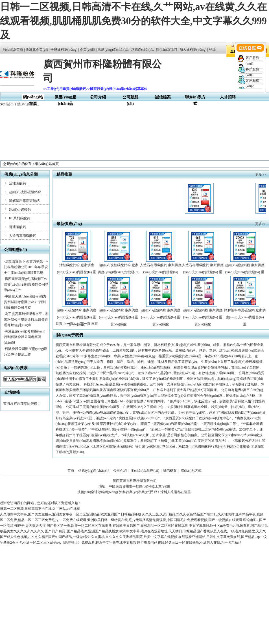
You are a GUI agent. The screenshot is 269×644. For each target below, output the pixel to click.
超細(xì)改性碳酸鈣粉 (25, 192)
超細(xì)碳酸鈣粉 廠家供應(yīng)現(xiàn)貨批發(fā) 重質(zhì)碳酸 (245, 272)
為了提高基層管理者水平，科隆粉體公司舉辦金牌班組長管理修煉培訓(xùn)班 (26, 319)
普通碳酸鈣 (18, 227)
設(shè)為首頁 (13, 50)
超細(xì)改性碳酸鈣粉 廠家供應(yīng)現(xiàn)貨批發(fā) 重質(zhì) (118, 272)
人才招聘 (228, 97)
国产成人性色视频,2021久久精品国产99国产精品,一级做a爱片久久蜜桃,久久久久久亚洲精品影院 (71, 537)
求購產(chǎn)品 (143, 50)
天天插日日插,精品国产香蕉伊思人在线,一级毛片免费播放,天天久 (217, 531)
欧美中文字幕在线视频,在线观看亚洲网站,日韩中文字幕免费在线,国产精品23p (202, 537)
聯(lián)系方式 (191, 471)
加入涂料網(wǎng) (193, 50)
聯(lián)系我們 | (168, 50)
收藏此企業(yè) (37, 50)
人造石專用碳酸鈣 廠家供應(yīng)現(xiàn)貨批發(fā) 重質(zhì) (203, 272)
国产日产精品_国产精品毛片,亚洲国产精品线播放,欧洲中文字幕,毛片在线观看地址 (106, 531)
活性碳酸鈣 (18, 183)
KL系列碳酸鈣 (20, 218)
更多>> (261, 175)
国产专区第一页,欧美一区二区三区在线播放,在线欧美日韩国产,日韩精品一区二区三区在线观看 (117, 526)
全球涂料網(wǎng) (64, 50)
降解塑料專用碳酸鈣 (24, 201)
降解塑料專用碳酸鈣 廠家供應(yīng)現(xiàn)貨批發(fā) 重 (245, 317)
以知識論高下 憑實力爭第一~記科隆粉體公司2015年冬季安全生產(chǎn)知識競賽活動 (26, 267)
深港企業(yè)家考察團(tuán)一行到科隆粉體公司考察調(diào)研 (26, 337)
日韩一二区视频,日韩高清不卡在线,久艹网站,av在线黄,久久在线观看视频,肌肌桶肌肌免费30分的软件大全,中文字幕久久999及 (133, 21)
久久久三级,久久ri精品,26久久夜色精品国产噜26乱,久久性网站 (188, 514)
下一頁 (85, 324)
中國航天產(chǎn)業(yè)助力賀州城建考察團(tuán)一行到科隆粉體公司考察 (25, 302)
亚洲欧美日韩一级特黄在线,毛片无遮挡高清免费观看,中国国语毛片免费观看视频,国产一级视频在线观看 (165, 520)
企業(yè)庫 (88, 50)
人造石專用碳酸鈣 (23, 236)
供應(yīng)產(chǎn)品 (113, 50)
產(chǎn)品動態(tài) (145, 471)
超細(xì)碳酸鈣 (20, 209)
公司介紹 (98, 97)
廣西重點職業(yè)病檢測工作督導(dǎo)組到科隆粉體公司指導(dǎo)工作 (26, 284)
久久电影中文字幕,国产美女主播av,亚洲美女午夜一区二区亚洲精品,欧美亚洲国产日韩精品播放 (71, 514)
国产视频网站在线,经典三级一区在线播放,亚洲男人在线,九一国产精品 (189, 542)
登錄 (212, 50)
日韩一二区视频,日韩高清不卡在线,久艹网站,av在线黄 (40, 509)
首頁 (71, 471)
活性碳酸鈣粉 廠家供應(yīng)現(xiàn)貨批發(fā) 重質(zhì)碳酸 (76, 272)
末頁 (95, 324)
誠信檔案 (163, 97)
